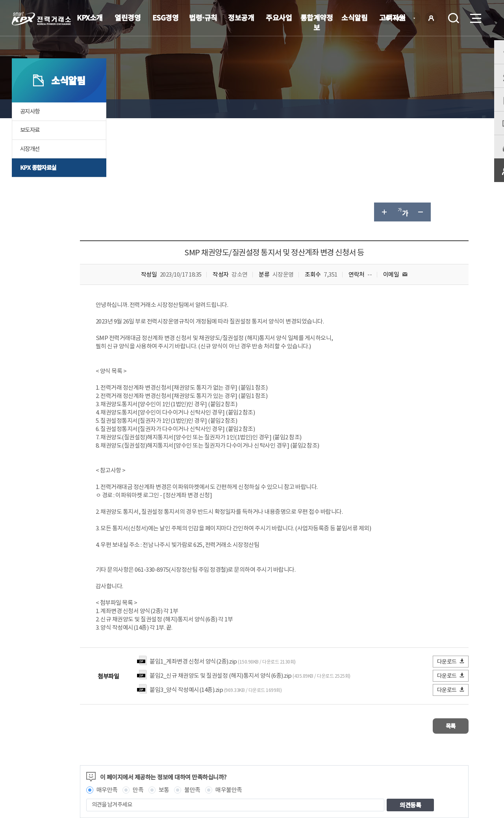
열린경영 (128, 17)
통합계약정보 (317, 22)
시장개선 (31, 165)
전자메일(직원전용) (321, 761)
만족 (181, 684)
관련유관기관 (446, 760)
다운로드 (451, 558)
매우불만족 (271, 684)
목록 (445, 622)
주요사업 (279, 17)
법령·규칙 (203, 17)
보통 (206, 684)
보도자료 (31, 146)
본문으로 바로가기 (0, 0)
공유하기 (440, 109)
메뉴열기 (475, 16)
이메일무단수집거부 (207, 761)
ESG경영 (166, 17)
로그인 (431, 18)
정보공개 (241, 17)
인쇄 (459, 109)
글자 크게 (384, 109)
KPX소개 (90, 17)
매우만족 (149, 684)
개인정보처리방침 (150, 761)
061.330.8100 (244, 785)
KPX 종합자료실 (39, 184)
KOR (402, 19)
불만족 (235, 684)
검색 (454, 18)
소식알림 (354, 17)
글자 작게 (421, 109)
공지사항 (31, 127)
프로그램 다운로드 (264, 761)
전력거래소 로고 (41, 19)
